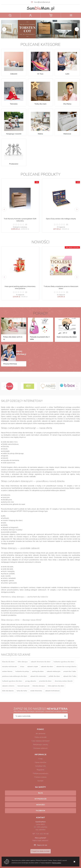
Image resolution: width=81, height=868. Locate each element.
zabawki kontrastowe (52, 691)
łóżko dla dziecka (8, 691)
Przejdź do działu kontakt (41, 851)
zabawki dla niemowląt (38, 676)
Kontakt (40, 781)
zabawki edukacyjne (54, 671)
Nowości (41, 805)
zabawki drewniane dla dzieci (41, 662)
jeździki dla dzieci (54, 676)
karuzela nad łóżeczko (10, 667)
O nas (40, 759)
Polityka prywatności (41, 773)
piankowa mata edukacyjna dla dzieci (15, 676)
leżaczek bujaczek (23, 686)
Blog (40, 793)
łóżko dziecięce (23, 662)
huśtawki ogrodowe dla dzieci (12, 681)
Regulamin (40, 770)
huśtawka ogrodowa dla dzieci (64, 662)
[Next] (77, 29)
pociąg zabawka (31, 681)
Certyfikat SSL (41, 766)
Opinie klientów (40, 762)
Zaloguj (30, 15)
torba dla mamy (22, 691)
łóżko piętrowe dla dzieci (56, 686)
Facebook (41, 811)
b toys (22, 667)
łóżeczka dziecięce (39, 686)
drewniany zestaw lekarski (64, 681)
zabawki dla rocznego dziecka (66, 667)
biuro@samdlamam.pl (42, 2)
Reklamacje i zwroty (41, 745)
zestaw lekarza (7, 671)
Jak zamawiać (41, 734)
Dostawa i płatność (40, 748)
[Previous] (4, 29)
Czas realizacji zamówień (41, 741)
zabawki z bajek (33, 667)
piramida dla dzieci (45, 681)
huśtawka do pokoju (22, 671)
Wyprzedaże (40, 799)
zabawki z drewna (8, 686)
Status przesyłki (40, 737)
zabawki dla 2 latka (70, 676)
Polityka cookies (40, 777)
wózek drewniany (36, 691)
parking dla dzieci (38, 671)
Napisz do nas (42, 845)
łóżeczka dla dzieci (8, 662)
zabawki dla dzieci (47, 667)
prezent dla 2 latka (70, 671)
